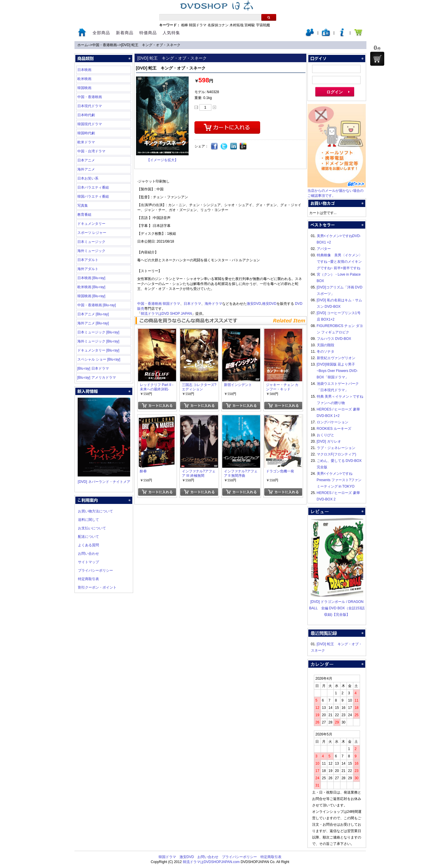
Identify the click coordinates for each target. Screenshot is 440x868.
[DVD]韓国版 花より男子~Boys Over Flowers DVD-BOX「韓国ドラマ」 (337, 371)
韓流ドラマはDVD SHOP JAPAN (166, 314)
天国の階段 (326, 345)
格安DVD (269, 304)
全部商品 (101, 33)
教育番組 (84, 215)
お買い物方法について (95, 511)
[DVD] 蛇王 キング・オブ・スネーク (151, 45)
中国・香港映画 (105, 45)
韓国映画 (84, 88)
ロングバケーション (333, 422)
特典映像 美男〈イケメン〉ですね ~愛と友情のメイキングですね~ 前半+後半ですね (340, 262)
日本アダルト (88, 260)
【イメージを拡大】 (162, 160)
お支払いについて (92, 528)
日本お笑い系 (88, 178)
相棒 (185, 25)
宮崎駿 (250, 25)
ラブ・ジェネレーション (336, 448)
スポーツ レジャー (92, 233)
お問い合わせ (88, 554)
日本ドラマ (192, 304)
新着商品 (125, 33)
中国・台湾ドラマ (91, 151)
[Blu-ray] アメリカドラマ (97, 378)
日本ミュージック (91, 242)
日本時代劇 (86, 115)
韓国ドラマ (198, 25)
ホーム (83, 45)
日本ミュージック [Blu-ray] (98, 332)
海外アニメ (86, 169)
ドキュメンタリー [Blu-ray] (98, 350)
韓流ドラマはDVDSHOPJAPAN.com (211, 862)
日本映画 (84, 70)
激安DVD (254, 304)
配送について (88, 537)
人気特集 (171, 33)
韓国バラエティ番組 (93, 196)
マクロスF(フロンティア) (336, 454)
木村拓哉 (236, 25)
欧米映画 (84, 79)
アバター (324, 249)
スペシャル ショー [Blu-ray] (99, 359)
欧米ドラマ (86, 142)
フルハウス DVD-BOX (334, 339)
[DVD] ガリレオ (329, 441)
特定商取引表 (88, 579)
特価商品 (148, 33)
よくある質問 (88, 545)
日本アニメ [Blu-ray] (93, 314)
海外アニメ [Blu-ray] (93, 323)
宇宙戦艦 (263, 25)
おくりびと (326, 435)
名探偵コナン (218, 25)
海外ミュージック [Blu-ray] (98, 341)
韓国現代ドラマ (90, 124)
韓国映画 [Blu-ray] (91, 296)
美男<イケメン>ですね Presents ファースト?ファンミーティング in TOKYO (339, 480)
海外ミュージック (91, 251)
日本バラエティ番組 (93, 187)
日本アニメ (86, 160)
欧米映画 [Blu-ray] (91, 287)
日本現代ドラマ (90, 106)
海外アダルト (88, 269)
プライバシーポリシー (95, 570)
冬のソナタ (326, 352)
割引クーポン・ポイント (97, 587)
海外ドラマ (213, 304)
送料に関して (88, 520)
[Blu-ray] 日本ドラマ (93, 368)
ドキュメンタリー (91, 224)
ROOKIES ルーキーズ (334, 429)
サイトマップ (88, 562)
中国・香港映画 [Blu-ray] (97, 305)
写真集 (83, 206)
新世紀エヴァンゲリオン (336, 358)
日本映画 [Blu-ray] (91, 278)
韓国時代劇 (86, 133)
